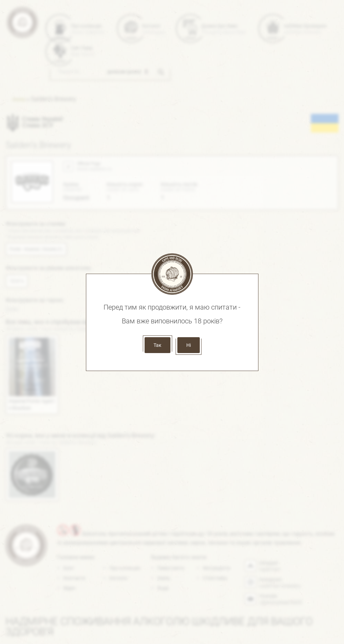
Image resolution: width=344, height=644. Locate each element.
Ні (189, 345)
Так (158, 345)
